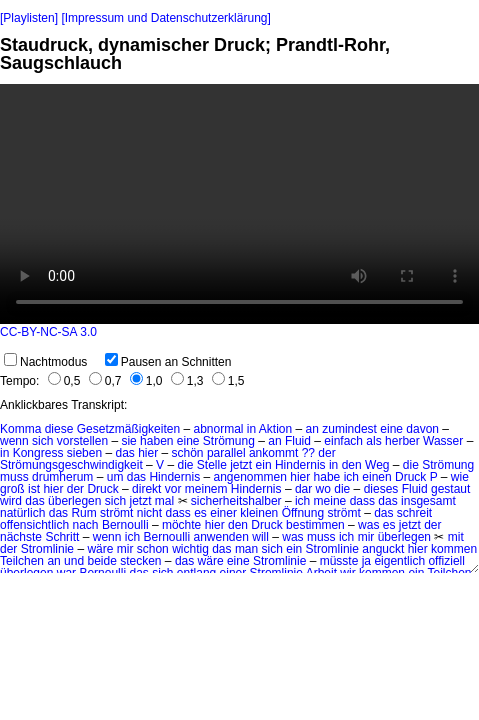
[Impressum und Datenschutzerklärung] (165, 18)
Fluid (298, 441)
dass (362, 501)
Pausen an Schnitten (168, 362)
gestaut (450, 489)
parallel (226, 453)
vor (173, 489)
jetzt (241, 465)
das (124, 453)
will (260, 537)
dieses (381, 489)
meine (330, 501)
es (200, 513)
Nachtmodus (45, 362)
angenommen (249, 477)
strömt (116, 513)
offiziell (446, 561)
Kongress (38, 453)
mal (164, 501)
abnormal (218, 429)
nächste (21, 537)
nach (86, 525)
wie (460, 477)
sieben (84, 453)
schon (153, 549)
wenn (14, 441)
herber (402, 441)
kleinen (259, 513)
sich (42, 441)
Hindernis (300, 465)
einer (223, 513)
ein (264, 465)
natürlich (22, 513)
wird (11, 501)
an (312, 429)
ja (366, 561)
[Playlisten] (29, 18)
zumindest (349, 429)
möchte (181, 525)
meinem (206, 489)
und (74, 561)
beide (101, 561)
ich (351, 477)
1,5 (228, 381)
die (185, 465)
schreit (414, 513)
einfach (343, 441)
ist (34, 489)
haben (156, 441)
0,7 (105, 381)
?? (308, 453)
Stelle (212, 465)
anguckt (383, 549)
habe (327, 477)
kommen (454, 549)
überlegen (74, 501)
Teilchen (22, 561)
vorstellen (82, 441)
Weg (377, 465)
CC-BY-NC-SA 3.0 (48, 332)
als (373, 441)
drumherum (62, 477)
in (251, 429)
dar (303, 489)
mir (366, 537)
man (246, 549)
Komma (20, 429)
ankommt (273, 453)
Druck (410, 477)
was (368, 525)
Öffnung (303, 513)
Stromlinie (47, 549)
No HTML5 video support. (239, 204)
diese (59, 429)
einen (376, 477)
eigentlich (399, 561)
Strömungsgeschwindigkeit (71, 465)
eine (391, 429)
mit (456, 537)
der (326, 453)
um (115, 477)
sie (128, 441)
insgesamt (428, 501)
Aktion (275, 429)
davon (422, 429)
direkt (146, 489)
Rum (83, 513)
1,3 (187, 381)
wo (323, 489)
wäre (100, 549)
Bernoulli (125, 525)
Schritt (62, 537)
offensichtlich (34, 525)
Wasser (443, 441)
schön (188, 453)
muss (14, 477)
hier (148, 453)
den (352, 465)
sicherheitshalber (236, 501)
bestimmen (315, 525)
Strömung (229, 441)
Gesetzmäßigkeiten (128, 429)
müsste (339, 561)
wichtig (190, 549)
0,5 (64, 381)
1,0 (146, 381)
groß (12, 489)
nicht (149, 513)
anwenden (221, 537)
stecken (140, 561)
